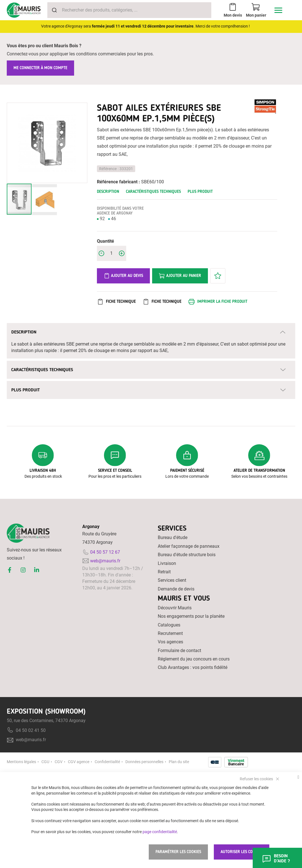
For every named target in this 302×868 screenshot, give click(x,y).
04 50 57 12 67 (105, 552)
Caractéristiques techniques (153, 192)
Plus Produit (200, 192)
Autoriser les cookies (242, 852)
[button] (45, 200)
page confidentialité (160, 831)
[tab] (151, 332)
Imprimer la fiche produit (222, 302)
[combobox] (129, 10)
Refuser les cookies (257, 779)
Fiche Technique (121, 302)
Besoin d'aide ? (276, 858)
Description (108, 192)
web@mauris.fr (105, 561)
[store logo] (24, 10)
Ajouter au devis (123, 276)
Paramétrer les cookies (178, 852)
